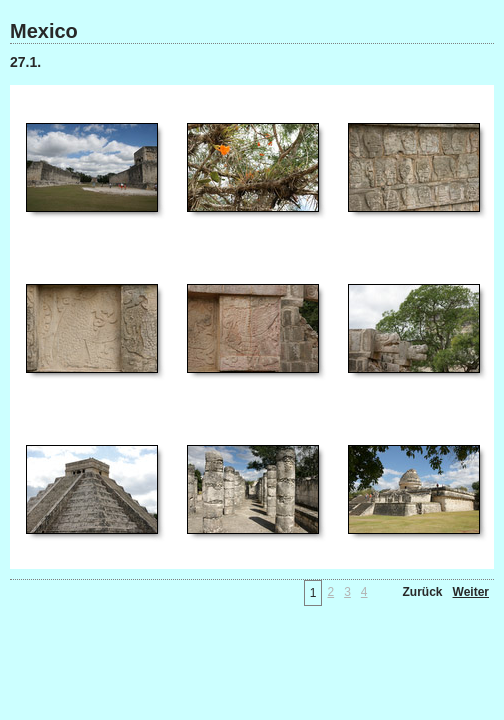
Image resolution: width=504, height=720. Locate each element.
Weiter (471, 592)
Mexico (44, 31)
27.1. (25, 62)
